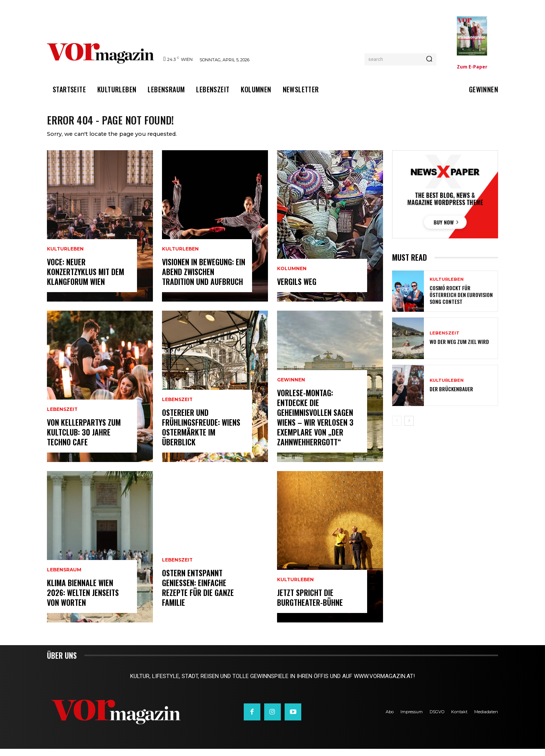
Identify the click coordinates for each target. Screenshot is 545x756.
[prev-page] (397, 428)
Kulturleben (65, 256)
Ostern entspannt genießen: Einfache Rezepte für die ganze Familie (198, 595)
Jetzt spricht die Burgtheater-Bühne (310, 605)
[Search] (429, 59)
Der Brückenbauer (451, 396)
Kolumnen (292, 276)
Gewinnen (291, 387)
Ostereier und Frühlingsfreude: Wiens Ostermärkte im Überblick (201, 434)
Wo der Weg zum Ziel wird (459, 349)
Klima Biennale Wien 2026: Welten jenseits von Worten (83, 600)
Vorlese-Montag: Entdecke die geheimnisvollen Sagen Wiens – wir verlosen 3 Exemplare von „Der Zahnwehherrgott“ (315, 425)
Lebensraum (64, 577)
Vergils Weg (297, 289)
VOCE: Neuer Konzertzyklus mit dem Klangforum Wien (86, 279)
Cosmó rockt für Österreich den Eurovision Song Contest (461, 302)
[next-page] (409, 428)
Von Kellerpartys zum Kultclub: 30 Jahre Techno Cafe (84, 439)
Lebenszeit (62, 417)
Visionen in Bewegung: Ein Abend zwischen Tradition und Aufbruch (204, 279)
